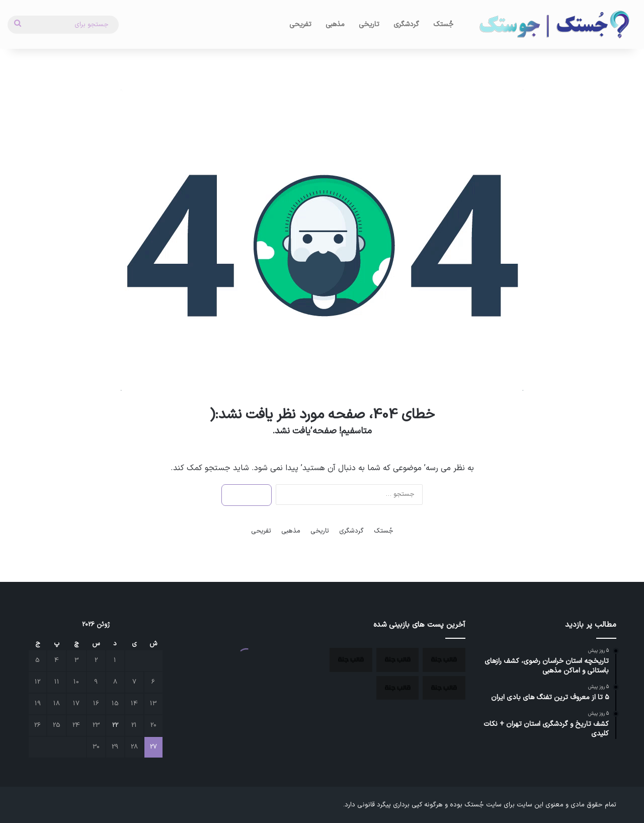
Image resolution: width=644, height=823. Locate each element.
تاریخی (369, 24)
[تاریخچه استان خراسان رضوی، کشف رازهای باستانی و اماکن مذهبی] (444, 660)
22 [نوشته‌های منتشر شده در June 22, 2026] (115, 725)
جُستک (443, 24)
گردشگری (406, 24)
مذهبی (335, 24)
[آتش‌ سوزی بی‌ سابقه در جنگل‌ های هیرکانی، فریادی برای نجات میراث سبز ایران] (444, 688)
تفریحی (300, 24)
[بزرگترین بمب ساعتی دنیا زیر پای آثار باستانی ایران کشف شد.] (398, 660)
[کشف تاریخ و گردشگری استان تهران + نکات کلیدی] (398, 688)
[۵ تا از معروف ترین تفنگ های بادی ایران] (351, 660)
